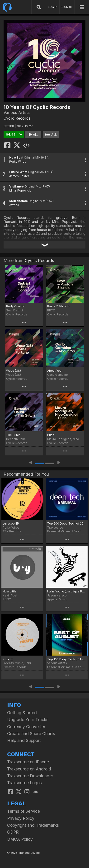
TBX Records (12, 531)
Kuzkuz (8, 659)
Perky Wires (18, 162)
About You (54, 371)
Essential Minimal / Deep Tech (67, 531)
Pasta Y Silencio (58, 306)
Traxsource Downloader (30, 776)
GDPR (13, 832)
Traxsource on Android (29, 769)
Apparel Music (57, 599)
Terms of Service (23, 811)
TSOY (7, 599)
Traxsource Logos (24, 783)
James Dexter (19, 176)
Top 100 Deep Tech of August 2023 (67, 659)
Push (51, 435)
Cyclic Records (17, 118)
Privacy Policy (21, 818)
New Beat (16, 157)
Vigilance (16, 186)
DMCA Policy (20, 839)
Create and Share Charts (31, 734)
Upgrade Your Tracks (28, 720)
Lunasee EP (11, 523)
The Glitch (13, 435)
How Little (10, 591)
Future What (18, 172)
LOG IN (53, 7)
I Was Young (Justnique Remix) (67, 591)
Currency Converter (26, 727)
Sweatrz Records (15, 667)
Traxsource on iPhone (28, 762)
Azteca (14, 205)
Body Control (15, 306)
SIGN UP (67, 7)
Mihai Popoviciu (20, 190)
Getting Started (22, 713)
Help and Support (24, 740)
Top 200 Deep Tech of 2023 (67, 523)
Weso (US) (14, 371)
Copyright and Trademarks (33, 825)
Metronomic (19, 201)
